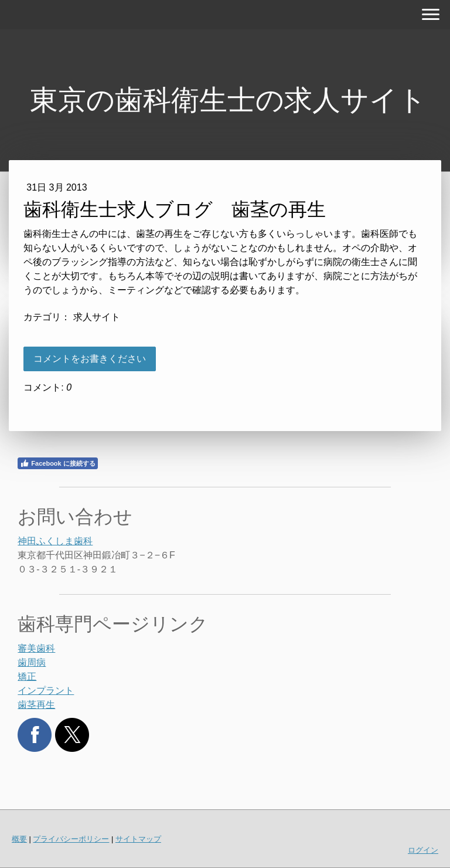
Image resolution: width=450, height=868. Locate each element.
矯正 (27, 677)
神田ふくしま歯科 (55, 541)
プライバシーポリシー (71, 839)
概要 (19, 839)
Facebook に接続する (57, 463)
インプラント (46, 691)
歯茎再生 (36, 705)
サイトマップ (138, 839)
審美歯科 (36, 648)
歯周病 (32, 662)
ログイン (423, 850)
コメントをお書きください (90, 359)
